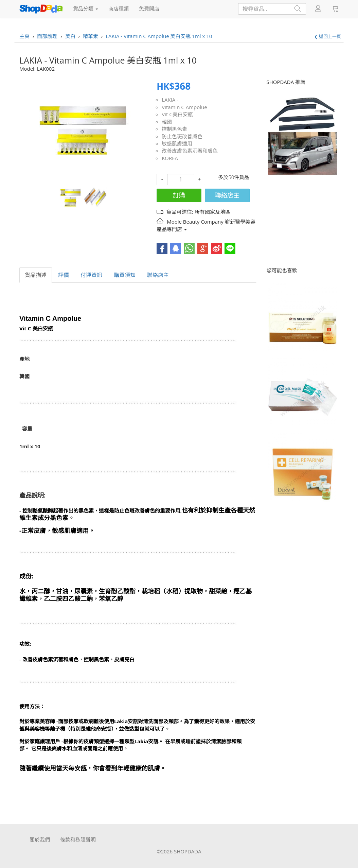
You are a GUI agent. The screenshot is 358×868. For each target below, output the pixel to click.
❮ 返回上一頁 (328, 36)
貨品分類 (86, 8)
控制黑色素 (174, 129)
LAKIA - (170, 100)
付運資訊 (91, 275)
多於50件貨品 (234, 177)
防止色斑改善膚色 (182, 136)
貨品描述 (36, 275)
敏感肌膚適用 (177, 143)
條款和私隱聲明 (78, 839)
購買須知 (125, 275)
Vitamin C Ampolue (184, 107)
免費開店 (149, 8)
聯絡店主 (227, 195)
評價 (64, 275)
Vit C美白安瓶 (177, 114)
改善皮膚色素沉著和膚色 (190, 151)
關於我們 (40, 839)
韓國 (167, 122)
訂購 (179, 195)
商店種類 (119, 8)
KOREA (170, 158)
